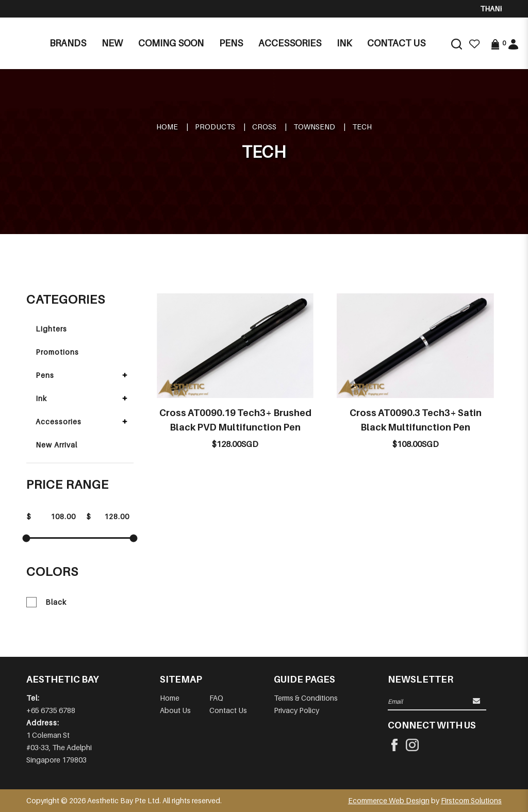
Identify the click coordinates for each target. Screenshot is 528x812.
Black (46, 602)
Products (215, 127)
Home (167, 127)
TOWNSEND (314, 127)
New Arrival (56, 445)
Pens (45, 375)
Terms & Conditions (306, 698)
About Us (175, 710)
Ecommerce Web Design (389, 800)
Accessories (59, 421)
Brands (68, 43)
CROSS (264, 127)
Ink (41, 398)
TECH (362, 127)
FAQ (216, 698)
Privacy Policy (296, 710)
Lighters (51, 329)
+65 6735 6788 (51, 710)
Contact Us (228, 710)
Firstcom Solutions (471, 800)
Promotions (57, 352)
